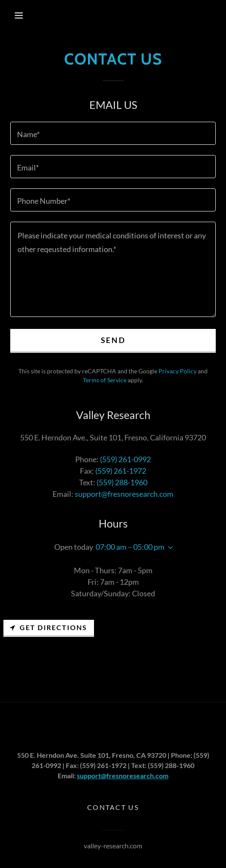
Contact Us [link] (113, 807)
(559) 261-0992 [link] (125, 459)
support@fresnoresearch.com (123, 776)
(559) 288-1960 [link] (122, 482)
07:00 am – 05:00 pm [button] (130, 547)
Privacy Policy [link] (178, 371)
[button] (19, 15)
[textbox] (113, 133)
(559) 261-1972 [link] (121, 471)
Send (113, 340)
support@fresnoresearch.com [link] (124, 494)
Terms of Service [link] (105, 380)
